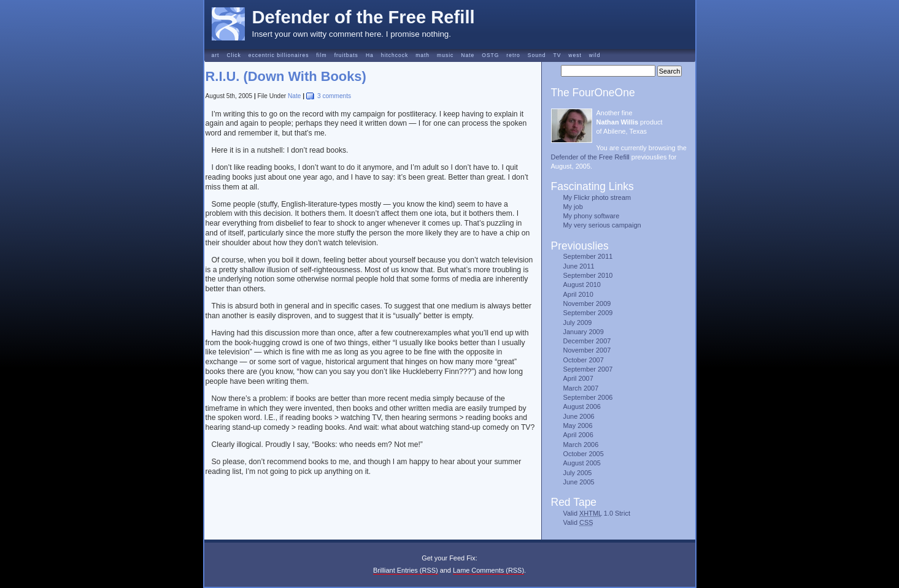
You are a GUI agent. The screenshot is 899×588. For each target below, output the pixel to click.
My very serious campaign (602, 225)
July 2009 (578, 323)
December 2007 (587, 341)
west (575, 55)
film (321, 55)
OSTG (490, 55)
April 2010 (578, 294)
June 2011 (579, 266)
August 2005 (582, 463)
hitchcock (395, 55)
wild (595, 55)
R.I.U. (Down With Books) (286, 76)
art (216, 55)
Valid (578, 522)
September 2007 (588, 369)
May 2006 (578, 426)
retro (513, 55)
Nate (468, 55)
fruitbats (346, 55)
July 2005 (578, 473)
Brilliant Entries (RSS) (406, 570)
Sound (537, 55)
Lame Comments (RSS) (488, 570)
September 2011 (588, 256)
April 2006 (578, 435)
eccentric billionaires (279, 55)
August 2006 (582, 407)
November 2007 (587, 350)
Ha (370, 55)
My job (573, 207)
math (422, 55)
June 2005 (579, 482)
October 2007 (584, 360)
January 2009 (584, 332)
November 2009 (587, 304)
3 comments (334, 96)
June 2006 (579, 416)
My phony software (592, 216)
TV (557, 55)
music (445, 55)
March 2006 (581, 445)
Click (233, 55)
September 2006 (588, 397)
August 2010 (582, 284)
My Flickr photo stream (597, 197)
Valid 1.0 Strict (597, 513)
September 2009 (588, 313)
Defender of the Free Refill (364, 17)
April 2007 (578, 378)
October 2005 (584, 454)
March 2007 (581, 388)
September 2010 (588, 275)
